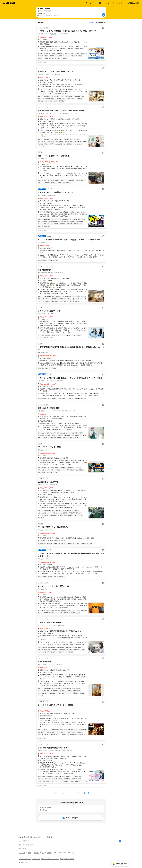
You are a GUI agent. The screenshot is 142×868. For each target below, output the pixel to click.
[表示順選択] (101, 22)
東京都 (30, 853)
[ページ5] (79, 793)
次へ (86, 793)
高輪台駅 (49, 853)
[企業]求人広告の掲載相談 (67, 859)
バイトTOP (22, 853)
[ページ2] (67, 793)
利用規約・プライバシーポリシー (50, 859)
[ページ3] (71, 793)
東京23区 (36, 853)
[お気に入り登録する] (103, 28)
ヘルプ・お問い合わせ (25, 859)
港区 (43, 853)
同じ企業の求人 (42, 62)
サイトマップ (36, 859)
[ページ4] (75, 793)
